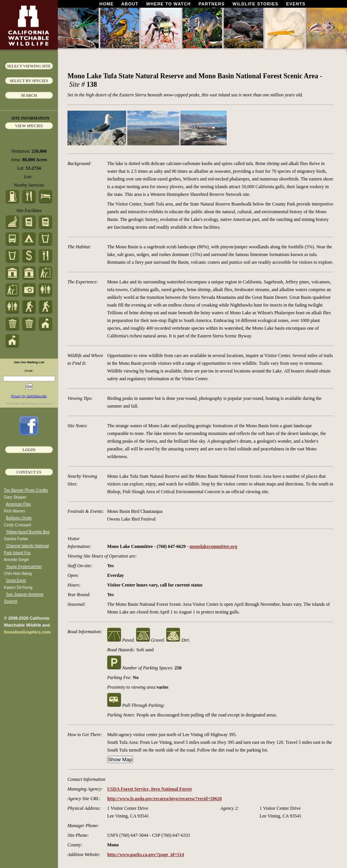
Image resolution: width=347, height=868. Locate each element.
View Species (29, 126)
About (130, 4)
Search (29, 95)
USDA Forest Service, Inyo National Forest (150, 789)
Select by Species (29, 81)
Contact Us (29, 472)
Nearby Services (29, 185)
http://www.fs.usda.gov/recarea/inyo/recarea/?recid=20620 (164, 799)
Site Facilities (29, 211)
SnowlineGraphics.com (27, 632)
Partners (212, 4)
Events (296, 4)
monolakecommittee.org (214, 546)
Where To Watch (168, 4)
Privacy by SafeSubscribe (29, 396)
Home (107, 4)
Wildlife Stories (255, 4)
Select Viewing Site (29, 66)
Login (29, 450)
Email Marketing (22, 404)
